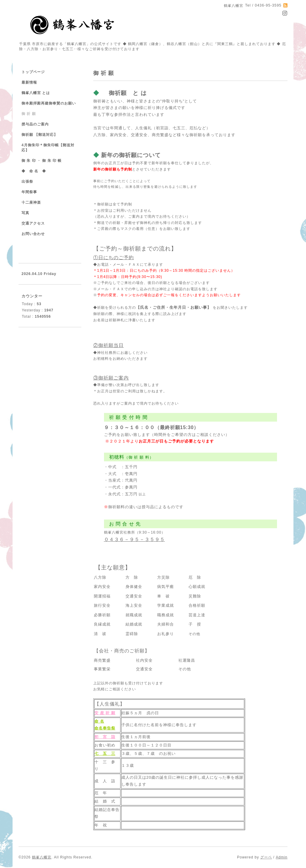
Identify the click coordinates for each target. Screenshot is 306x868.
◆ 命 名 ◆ (34, 171)
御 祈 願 (29, 114)
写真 (25, 213)
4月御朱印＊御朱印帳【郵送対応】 (48, 148)
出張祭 (27, 182)
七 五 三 (105, 753)
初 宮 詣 (105, 737)
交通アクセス (33, 223)
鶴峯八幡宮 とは (36, 93)
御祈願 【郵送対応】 (40, 135)
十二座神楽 (31, 202)
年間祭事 (29, 192)
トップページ (33, 72)
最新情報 (29, 82)
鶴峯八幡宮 (42, 857)
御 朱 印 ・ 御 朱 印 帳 (42, 161)
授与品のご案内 (35, 124)
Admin (282, 857)
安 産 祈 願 (105, 713)
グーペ (266, 857)
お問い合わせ (33, 234)
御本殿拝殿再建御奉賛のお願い (49, 103)
